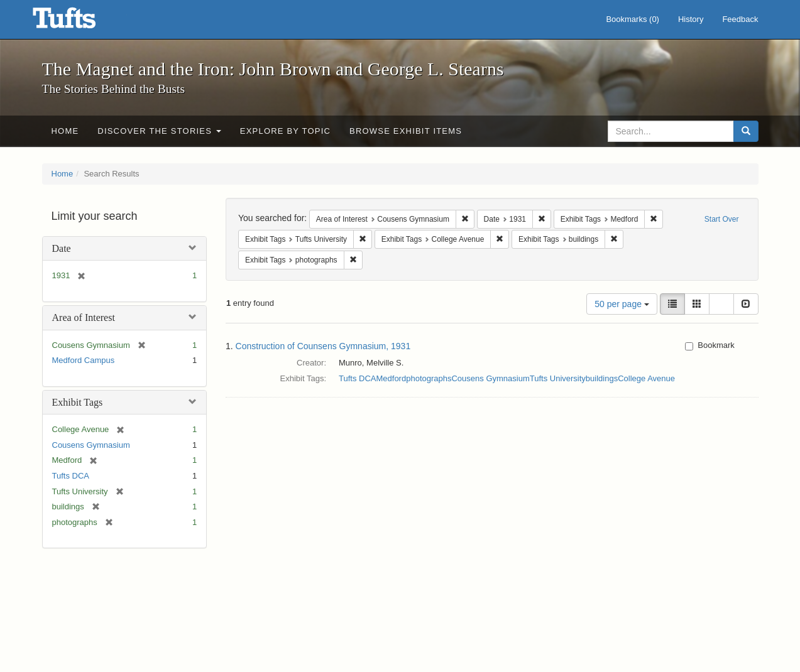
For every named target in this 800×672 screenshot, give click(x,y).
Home (65, 131)
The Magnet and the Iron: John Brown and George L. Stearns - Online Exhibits (80, 22)
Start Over (722, 219)
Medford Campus (84, 360)
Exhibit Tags (78, 402)
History (691, 19)
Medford (391, 378)
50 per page (622, 304)
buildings (602, 378)
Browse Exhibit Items (406, 131)
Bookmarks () (633, 19)
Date (62, 248)
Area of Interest (84, 317)
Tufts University (558, 378)
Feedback (740, 19)
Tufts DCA (71, 476)
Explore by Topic (285, 131)
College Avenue (646, 378)
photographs (429, 378)
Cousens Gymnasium (91, 445)
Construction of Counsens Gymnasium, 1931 (323, 346)
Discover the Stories (159, 131)
